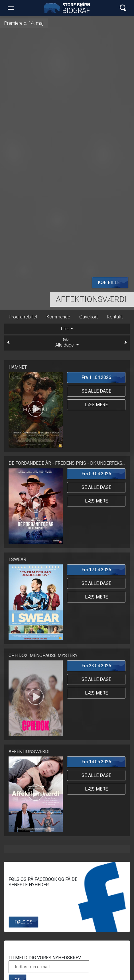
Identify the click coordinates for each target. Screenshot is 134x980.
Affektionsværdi (91, 299)
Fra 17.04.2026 (96, 570)
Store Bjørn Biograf (68, 8)
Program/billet (23, 317)
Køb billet (110, 282)
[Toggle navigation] (11, 8)
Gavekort (89, 317)
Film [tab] (65, 329)
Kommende (58, 317)
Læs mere (96, 405)
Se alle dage (96, 391)
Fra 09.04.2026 (96, 474)
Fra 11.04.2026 (96, 377)
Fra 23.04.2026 (96, 666)
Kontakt (115, 317)
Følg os (24, 922)
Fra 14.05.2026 (96, 762)
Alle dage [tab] (67, 343)
